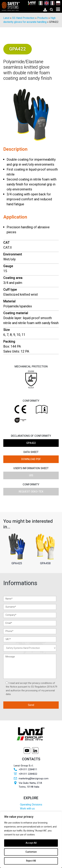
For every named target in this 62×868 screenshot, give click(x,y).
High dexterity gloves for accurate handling (29, 20)
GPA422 (31, 443)
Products (42, 18)
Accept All (31, 843)
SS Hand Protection (23, 18)
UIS (31, 475)
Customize (31, 852)
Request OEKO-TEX (31, 492)
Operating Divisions (31, 805)
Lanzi (6, 18)
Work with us (27, 809)
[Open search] (51, 9)
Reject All (31, 861)
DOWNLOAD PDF (31, 459)
